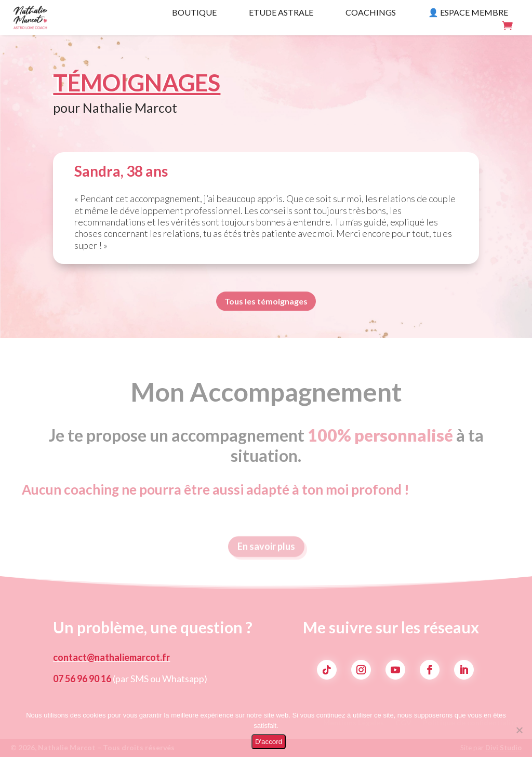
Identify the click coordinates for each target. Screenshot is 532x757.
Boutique (194, 13)
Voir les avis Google (490, 120)
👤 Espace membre (468, 13)
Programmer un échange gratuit (472, 98)
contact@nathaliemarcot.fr (111, 657)
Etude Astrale (281, 13)
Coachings (371, 13)
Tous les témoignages (266, 303)
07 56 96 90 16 (82, 679)
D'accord (269, 742)
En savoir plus (266, 551)
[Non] (519, 730)
